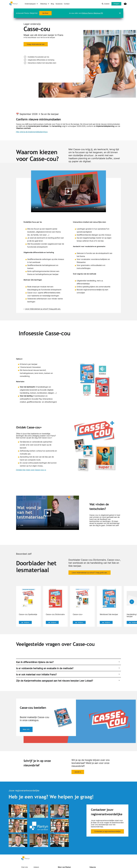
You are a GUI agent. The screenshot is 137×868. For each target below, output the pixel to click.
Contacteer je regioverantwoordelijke (107, 831)
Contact (67, 4)
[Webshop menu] (45, 4)
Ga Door (45, 13)
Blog (52, 4)
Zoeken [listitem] (106, 4)
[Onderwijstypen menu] (31, 4)
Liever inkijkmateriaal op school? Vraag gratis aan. (42, 309)
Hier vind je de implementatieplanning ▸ (32, 132)
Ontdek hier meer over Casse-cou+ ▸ (31, 470)
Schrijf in (78, 772)
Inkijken (25, 622)
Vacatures (59, 4)
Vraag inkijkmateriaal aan (36, 44)
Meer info (26, 729)
